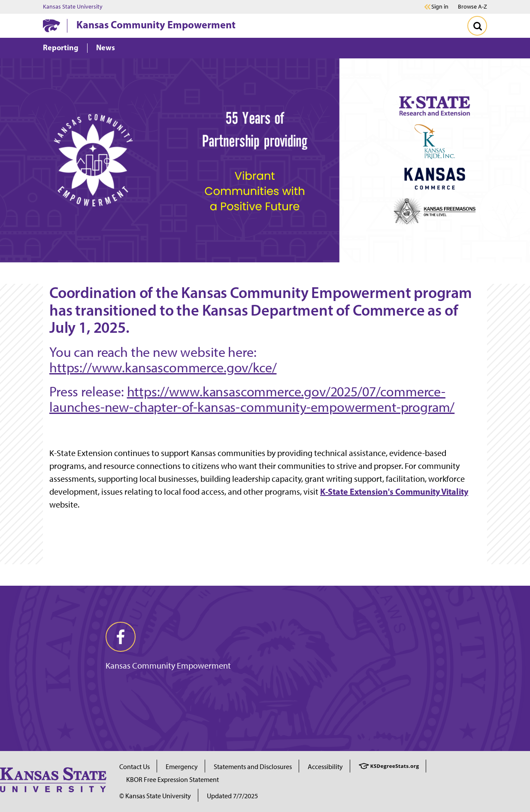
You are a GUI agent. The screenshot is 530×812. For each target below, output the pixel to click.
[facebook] (121, 637)
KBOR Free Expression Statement (173, 780)
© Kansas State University (155, 796)
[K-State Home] (51, 26)
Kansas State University (73, 7)
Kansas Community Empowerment (156, 24)
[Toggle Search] (477, 26)
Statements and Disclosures (253, 767)
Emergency (182, 767)
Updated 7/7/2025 (232, 796)
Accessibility (325, 767)
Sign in (440, 7)
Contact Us (135, 767)
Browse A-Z (472, 7)
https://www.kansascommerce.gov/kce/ (163, 368)
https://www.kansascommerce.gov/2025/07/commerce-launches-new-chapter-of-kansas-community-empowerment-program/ (252, 399)
